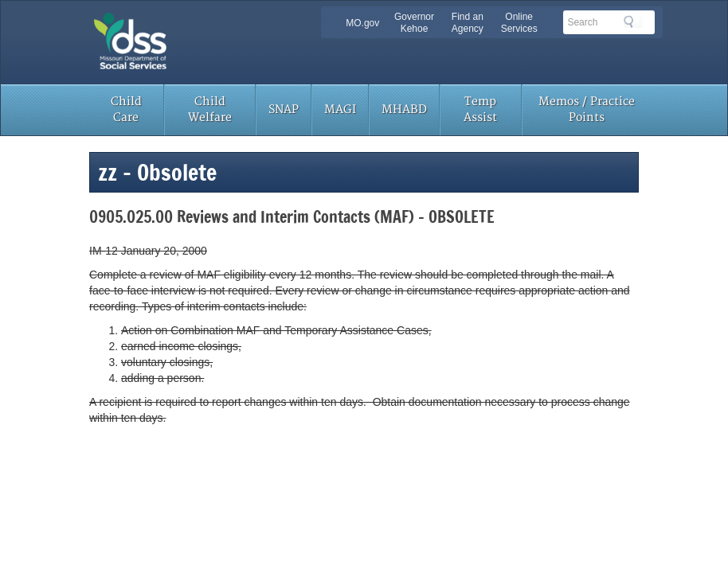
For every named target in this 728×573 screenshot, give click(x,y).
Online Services (519, 23)
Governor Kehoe (414, 23)
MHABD (404, 109)
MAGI (340, 109)
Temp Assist (480, 109)
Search (633, 21)
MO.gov (362, 23)
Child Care (126, 109)
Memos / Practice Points (587, 109)
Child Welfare (210, 109)
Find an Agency (468, 23)
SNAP (284, 109)
